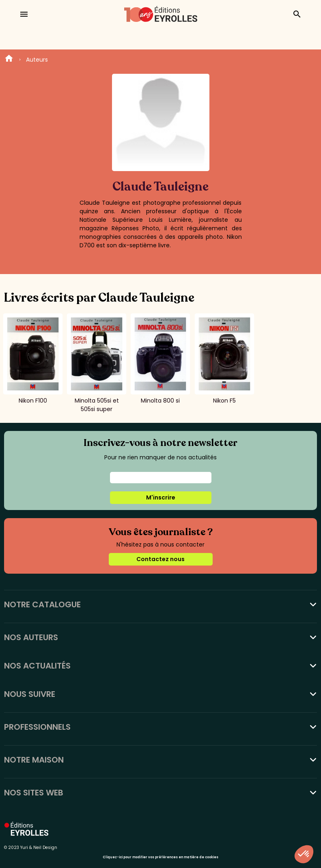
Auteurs (37, 60)
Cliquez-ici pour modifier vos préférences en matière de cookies (160, 857)
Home (9, 60)
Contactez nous (160, 559)
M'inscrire (161, 497)
